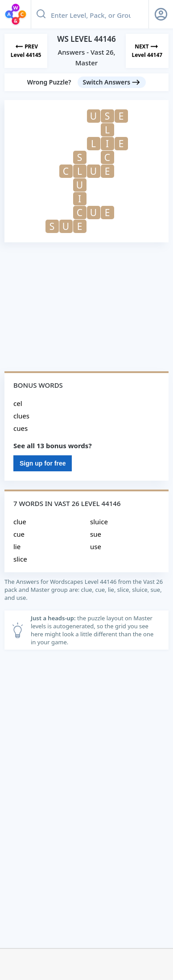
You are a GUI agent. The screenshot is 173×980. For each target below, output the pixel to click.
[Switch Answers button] (112, 82)
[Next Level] (147, 51)
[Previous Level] (26, 51)
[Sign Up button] (161, 14)
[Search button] (41, 14)
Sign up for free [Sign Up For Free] (43, 463)
